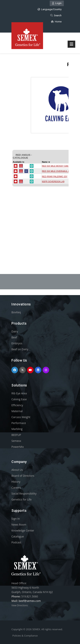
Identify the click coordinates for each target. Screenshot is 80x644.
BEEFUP (16, 435)
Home (56, 22)
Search (56, 15)
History (16, 482)
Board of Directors (23, 476)
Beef (14, 337)
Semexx (16, 441)
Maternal (17, 411)
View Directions (20, 605)
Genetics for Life (22, 499)
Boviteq (16, 312)
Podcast (16, 542)
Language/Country (50, 9)
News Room (19, 525)
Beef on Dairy (20, 349)
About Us (17, 470)
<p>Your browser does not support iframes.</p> (40, 154)
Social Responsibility (24, 493)
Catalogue (18, 536)
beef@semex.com (30, 601)
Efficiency (17, 405)
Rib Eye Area (19, 393)
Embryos (17, 343)
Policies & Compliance (25, 636)
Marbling (17, 429)
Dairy (15, 331)
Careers (16, 488)
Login (57, 3)
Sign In (16, 519)
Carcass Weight (21, 417)
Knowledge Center (23, 530)
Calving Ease (19, 399)
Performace (19, 423)
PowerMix (18, 447)
